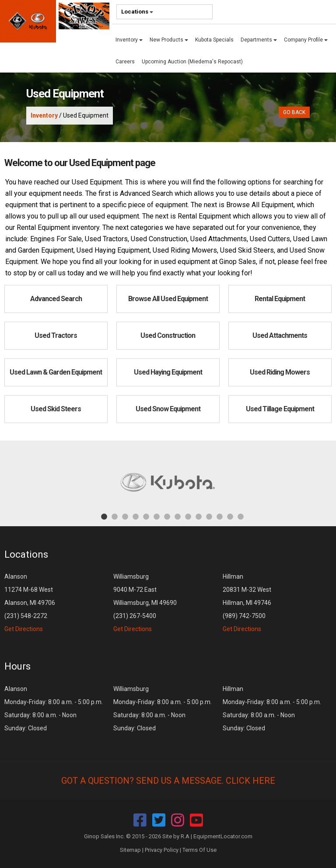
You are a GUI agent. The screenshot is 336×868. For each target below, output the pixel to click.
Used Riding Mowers (280, 372)
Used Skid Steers (56, 409)
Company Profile (306, 40)
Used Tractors (56, 335)
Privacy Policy (162, 850)
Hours (17, 666)
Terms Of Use (199, 850)
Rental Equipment (280, 299)
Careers (125, 62)
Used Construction (168, 335)
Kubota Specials (214, 40)
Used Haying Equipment (168, 372)
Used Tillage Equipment (280, 409)
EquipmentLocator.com (223, 836)
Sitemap (130, 850)
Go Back (294, 112)
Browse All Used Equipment (168, 299)
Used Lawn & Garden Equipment (56, 372)
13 (230, 516)
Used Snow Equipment (168, 409)
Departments (259, 40)
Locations (137, 12)
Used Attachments (280, 335)
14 (241, 516)
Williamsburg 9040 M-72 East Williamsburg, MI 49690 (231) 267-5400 (145, 603)
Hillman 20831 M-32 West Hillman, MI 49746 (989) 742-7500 (247, 603)
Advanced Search (56, 299)
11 (209, 516)
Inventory (129, 40)
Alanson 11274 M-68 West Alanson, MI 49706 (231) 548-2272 (30, 603)
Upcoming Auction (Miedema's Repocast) (192, 62)
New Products (169, 40)
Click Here (250, 781)
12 (220, 516)
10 (199, 516)
